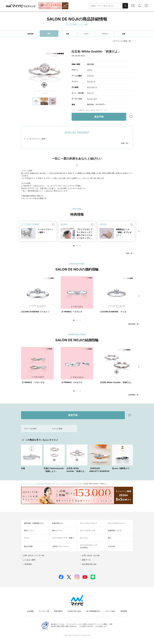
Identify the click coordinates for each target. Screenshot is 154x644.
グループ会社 (110, 611)
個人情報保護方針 (93, 611)
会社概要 (30, 611)
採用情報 (124, 611)
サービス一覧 (44, 611)
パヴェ (90, 70)
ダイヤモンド (92, 87)
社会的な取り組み (74, 611)
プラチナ (90, 76)
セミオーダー (92, 99)
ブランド (58, 484)
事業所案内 (58, 611)
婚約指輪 (90, 64)
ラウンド (90, 93)
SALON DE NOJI (69, 484)
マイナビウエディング (28, 484)
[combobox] (106, 6)
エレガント (91, 81)
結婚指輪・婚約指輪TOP (46, 484)
